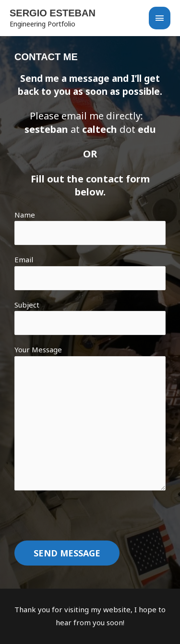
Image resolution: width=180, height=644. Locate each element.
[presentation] (87, 522)
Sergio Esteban (53, 13)
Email (90, 272)
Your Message (90, 419)
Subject (90, 318)
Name (90, 228)
